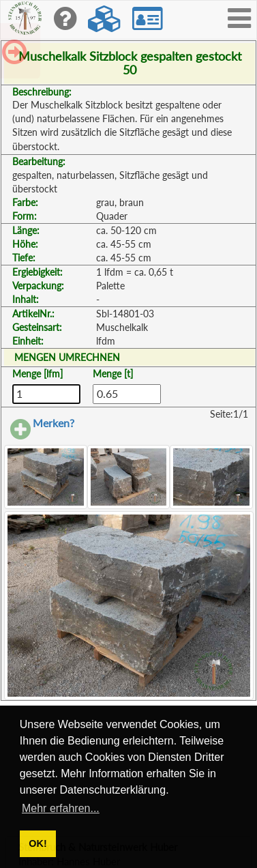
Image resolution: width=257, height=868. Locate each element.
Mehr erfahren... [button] (61, 808)
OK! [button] (37, 843)
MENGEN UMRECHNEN (67, 357)
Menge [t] (113, 374)
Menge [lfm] (37, 374)
